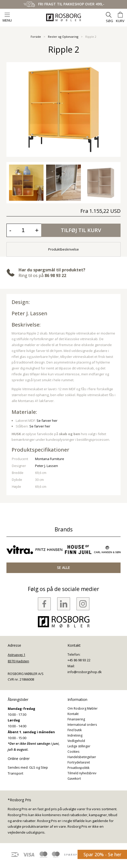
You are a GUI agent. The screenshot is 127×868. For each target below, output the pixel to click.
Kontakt (73, 714)
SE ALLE (63, 567)
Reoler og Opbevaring (63, 37)
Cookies (73, 752)
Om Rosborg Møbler (83, 708)
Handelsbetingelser (82, 757)
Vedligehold (76, 741)
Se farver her (47, 421)
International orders (82, 725)
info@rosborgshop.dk (85, 672)
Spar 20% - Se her (102, 854)
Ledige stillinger (79, 746)
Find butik (75, 730)
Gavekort (74, 779)
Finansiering (76, 719)
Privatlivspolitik (78, 768)
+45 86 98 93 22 (79, 660)
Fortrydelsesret (79, 762)
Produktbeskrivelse (63, 249)
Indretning (75, 735)
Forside (36, 37)
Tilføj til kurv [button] (81, 230)
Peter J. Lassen (29, 313)
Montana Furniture (50, 459)
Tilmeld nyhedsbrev (82, 773)
